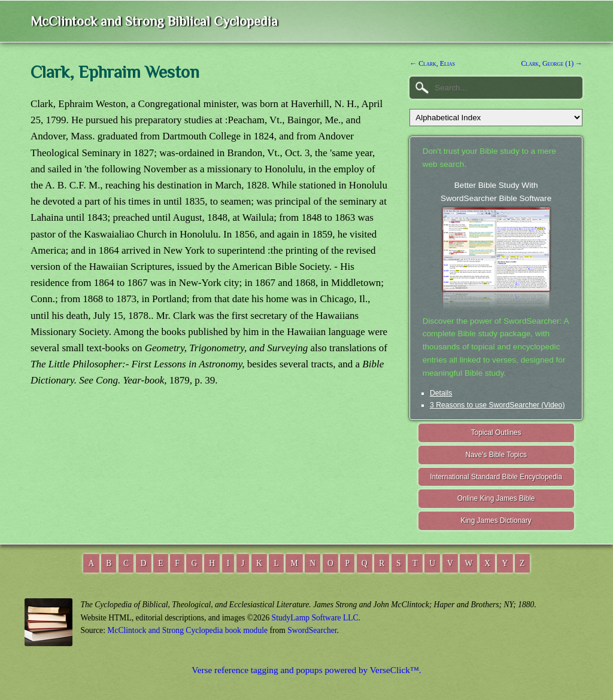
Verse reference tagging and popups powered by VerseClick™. (306, 670)
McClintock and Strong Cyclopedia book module (187, 630)
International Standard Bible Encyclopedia (496, 477)
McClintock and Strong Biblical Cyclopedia (154, 21)
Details (441, 393)
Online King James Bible (496, 498)
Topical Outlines (496, 433)
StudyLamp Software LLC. (316, 618)
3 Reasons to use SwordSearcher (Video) (497, 405)
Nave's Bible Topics (496, 455)
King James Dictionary (496, 521)
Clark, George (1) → (552, 63)
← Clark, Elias (432, 63)
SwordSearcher (312, 630)
